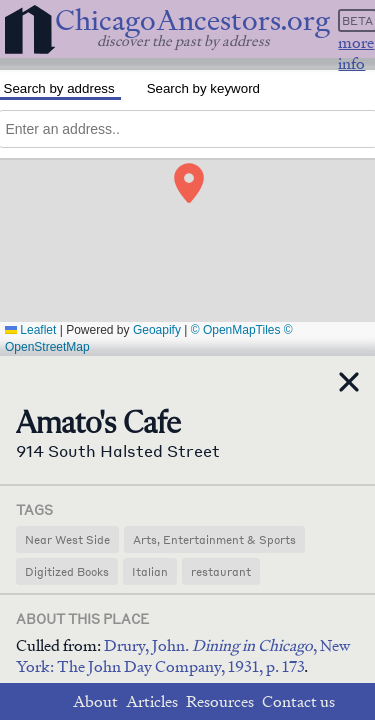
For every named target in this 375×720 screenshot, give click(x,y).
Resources (220, 701)
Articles (152, 701)
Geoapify (157, 330)
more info (356, 53)
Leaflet (30, 330)
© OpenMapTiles (236, 330)
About (95, 701)
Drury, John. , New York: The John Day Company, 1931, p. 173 (183, 656)
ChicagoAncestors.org (192, 20)
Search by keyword (203, 88)
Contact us (298, 701)
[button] (191, 178)
